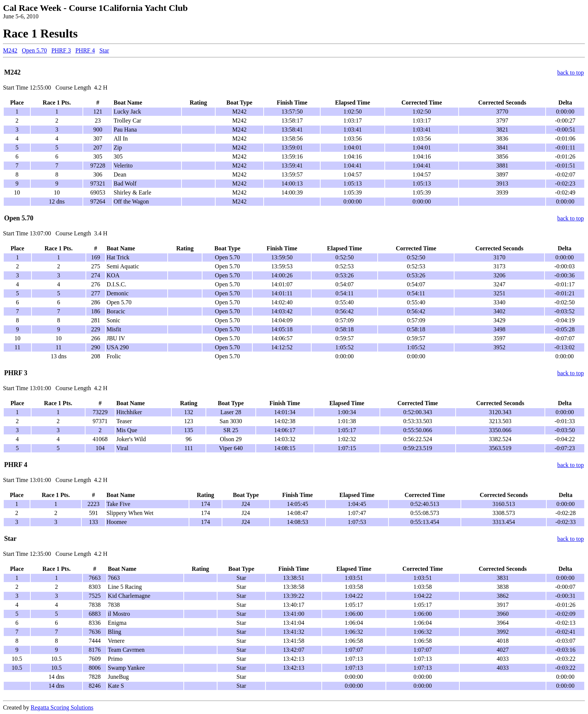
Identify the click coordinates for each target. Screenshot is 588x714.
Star (104, 50)
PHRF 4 (85, 50)
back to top (571, 73)
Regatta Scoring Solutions (62, 707)
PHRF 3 (61, 50)
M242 (10, 50)
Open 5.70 (34, 50)
